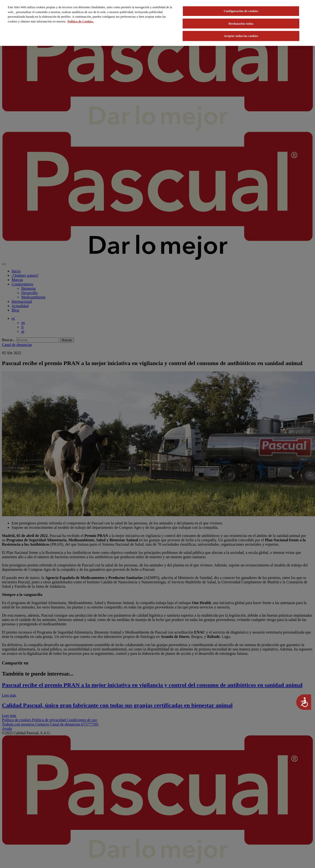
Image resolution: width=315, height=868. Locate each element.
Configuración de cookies (241, 11)
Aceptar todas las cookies (241, 36)
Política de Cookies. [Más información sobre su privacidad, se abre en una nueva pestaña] (81, 21)
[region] (157, 23)
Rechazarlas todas (241, 24)
